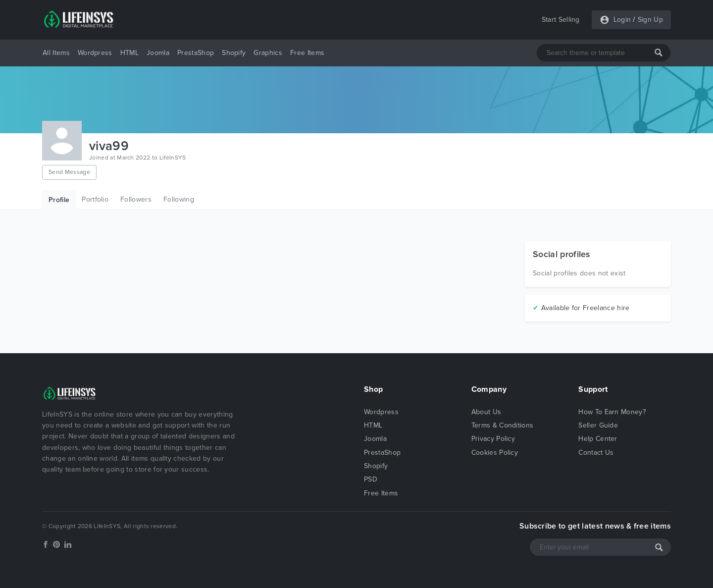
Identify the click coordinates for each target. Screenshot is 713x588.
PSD (371, 479)
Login (622, 20)
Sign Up (650, 20)
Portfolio (95, 199)
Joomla (158, 53)
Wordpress (95, 53)
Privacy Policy (493, 439)
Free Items (307, 53)
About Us (486, 412)
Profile (59, 200)
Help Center (598, 439)
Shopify (234, 53)
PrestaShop (196, 53)
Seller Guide (598, 425)
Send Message (69, 172)
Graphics (268, 53)
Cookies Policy (495, 453)
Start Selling (561, 20)
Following (179, 199)
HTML (129, 53)
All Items (56, 53)
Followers (136, 199)
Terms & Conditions (503, 425)
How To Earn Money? (612, 412)
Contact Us (596, 453)
